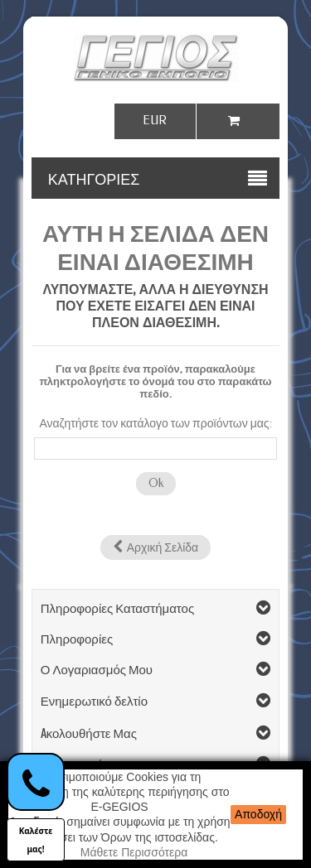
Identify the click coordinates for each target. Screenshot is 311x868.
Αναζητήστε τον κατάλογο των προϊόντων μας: (155, 424)
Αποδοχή (258, 814)
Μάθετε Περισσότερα (134, 852)
